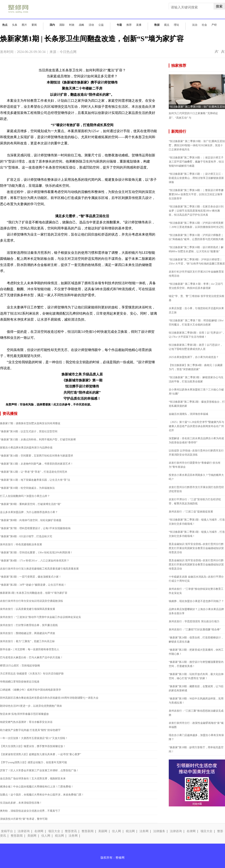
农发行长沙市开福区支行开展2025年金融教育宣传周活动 (196, 274)
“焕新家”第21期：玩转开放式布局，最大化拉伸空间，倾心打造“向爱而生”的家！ (196, 676)
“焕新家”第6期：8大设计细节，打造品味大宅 (26, 536)
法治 (195, 25)
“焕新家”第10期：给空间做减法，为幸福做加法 (27, 488)
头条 (15, 25)
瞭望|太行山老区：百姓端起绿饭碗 (20, 666)
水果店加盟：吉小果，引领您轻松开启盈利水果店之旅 (196, 310)
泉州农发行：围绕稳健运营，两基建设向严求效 (28, 633)
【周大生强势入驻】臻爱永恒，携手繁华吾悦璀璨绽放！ (33, 746)
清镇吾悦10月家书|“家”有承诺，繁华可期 (24, 819)
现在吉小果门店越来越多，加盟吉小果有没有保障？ (196, 737)
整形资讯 (71, 831)
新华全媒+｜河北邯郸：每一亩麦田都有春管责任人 (30, 649)
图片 (24, 25)
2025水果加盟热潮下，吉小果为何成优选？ (194, 357)
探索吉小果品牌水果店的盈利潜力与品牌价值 (26, 448)
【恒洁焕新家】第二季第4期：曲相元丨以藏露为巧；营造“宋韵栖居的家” (196, 367)
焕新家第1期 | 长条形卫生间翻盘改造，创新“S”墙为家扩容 (34, 593)
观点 (167, 25)
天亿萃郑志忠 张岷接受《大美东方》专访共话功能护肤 (32, 674)
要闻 (34, 25)
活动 (91, 25)
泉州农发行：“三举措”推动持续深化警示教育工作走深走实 (196, 591)
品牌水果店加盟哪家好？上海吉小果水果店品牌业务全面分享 (196, 611)
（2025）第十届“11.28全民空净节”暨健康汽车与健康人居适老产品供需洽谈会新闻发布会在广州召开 (196, 426)
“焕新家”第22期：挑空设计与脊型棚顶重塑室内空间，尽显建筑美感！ (196, 664)
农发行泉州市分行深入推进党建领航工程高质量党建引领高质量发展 (39, 569)
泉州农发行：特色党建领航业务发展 (21, 544)
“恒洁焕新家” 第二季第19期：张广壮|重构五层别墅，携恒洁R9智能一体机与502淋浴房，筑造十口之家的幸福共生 (197, 145)
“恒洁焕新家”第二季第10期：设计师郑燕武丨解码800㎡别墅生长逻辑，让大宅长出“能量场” (196, 249)
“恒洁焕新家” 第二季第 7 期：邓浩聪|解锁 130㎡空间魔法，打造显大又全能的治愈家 (196, 323)
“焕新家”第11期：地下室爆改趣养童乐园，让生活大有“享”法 (35, 480)
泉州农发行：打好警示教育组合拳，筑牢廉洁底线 (29, 625)
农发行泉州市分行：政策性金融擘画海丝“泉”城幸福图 (196, 725)
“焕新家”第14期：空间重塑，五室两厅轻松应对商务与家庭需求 (37, 456)
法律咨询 (24, 831)
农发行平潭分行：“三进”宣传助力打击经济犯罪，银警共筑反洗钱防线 (195, 501)
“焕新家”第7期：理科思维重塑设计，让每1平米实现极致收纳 (35, 528)
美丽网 (103, 831)
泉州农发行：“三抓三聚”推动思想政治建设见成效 (196, 713)
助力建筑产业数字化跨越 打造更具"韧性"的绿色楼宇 (30, 730)
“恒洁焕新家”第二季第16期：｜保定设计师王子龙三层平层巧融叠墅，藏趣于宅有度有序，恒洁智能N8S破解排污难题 (196, 162)
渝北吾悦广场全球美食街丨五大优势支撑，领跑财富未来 (33, 779)
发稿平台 (7, 831)
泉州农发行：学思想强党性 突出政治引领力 (194, 621)
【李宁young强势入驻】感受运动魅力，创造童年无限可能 (33, 762)
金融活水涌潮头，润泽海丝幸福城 (188, 414)
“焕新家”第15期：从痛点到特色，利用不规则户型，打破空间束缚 (38, 440)
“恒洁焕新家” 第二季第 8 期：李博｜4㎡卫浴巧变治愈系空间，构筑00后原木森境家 (196, 286)
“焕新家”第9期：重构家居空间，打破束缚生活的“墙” (31, 504)
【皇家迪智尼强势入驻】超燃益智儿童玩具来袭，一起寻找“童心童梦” (40, 754)
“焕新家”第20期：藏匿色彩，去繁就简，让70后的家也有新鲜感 (196, 688)
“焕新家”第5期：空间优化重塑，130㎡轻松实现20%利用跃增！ (36, 553)
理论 (176, 25)
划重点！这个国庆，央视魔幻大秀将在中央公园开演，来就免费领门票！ (42, 795)
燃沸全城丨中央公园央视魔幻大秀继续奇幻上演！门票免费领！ (37, 787)
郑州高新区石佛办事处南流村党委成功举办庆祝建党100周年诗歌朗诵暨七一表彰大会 (49, 698)
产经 (214, 25)
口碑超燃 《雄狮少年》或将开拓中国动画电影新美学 (31, 690)
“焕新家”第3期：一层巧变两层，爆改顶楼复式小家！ (31, 577)
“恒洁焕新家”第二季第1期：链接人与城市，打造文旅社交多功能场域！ (197, 522)
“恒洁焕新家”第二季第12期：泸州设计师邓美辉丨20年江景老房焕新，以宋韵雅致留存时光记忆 (196, 225)
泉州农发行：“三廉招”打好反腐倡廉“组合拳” (195, 630)
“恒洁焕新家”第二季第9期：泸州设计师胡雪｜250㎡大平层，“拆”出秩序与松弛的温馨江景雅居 (197, 262)
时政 (72, 25)
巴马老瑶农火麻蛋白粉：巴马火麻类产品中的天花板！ (31, 657)
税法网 (130, 831)
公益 (101, 25)
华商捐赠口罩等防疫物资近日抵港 (20, 682)
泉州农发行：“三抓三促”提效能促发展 (191, 512)
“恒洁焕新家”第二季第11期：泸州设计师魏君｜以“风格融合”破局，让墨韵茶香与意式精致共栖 (196, 237)
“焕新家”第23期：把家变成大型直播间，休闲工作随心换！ (196, 652)
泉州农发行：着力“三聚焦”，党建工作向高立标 (27, 641)
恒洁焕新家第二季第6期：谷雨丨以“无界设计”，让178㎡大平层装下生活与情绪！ (197, 335)
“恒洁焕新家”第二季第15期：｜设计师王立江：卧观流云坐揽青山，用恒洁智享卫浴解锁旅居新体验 (196, 178)
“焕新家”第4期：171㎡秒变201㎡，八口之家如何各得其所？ (35, 561)
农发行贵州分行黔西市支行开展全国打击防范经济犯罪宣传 (196, 489)
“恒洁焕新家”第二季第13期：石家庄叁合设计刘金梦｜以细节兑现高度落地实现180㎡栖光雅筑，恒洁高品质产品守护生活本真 (196, 211)
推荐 (129, 25)
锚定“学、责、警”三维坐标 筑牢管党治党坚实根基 (196, 298)
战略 (82, 25)
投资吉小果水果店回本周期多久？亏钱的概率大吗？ (196, 477)
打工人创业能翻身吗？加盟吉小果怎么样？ (25, 496)
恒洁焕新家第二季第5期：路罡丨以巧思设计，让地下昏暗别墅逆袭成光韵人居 (196, 347)
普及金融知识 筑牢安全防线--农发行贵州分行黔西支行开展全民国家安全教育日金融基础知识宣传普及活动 (196, 548)
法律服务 (159, 831)
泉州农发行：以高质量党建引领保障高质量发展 (28, 609)
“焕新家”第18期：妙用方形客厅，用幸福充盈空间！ (196, 749)
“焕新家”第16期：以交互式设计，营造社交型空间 (29, 431)
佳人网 (116, 831)
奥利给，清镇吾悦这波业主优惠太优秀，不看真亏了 (30, 811)
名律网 (39, 831)
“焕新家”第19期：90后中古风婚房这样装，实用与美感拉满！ (196, 701)
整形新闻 (88, 831)
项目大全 (54, 831)
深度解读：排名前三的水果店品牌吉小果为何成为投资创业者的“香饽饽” (196, 440)
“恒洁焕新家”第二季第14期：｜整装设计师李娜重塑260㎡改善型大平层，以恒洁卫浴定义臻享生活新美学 (196, 194)
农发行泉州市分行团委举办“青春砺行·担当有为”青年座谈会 (195, 465)
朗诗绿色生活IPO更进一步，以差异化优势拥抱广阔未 (31, 706)
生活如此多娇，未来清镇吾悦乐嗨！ (21, 803)
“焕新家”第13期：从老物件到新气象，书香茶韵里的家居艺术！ (37, 464)
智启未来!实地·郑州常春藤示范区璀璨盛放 (24, 714)
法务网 (144, 831)
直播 (139, 25)
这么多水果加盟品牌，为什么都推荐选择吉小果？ (29, 512)
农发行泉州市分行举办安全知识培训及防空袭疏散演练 (31, 601)
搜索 (219, 6)
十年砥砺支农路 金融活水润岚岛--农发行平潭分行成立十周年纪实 (196, 579)
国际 (62, 25)
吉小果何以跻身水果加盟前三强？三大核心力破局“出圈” (196, 392)
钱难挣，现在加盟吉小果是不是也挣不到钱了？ (196, 601)
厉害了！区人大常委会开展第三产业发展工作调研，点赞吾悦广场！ (39, 770)
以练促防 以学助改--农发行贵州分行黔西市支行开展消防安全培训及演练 (196, 453)
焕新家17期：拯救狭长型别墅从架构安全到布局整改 (30, 423)
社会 (204, 25)
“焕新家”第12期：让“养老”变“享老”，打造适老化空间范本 (34, 472)
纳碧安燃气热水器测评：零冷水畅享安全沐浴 (26, 722)
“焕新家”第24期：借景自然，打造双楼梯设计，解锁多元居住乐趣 (196, 640)
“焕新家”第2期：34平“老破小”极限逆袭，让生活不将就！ (33, 585)
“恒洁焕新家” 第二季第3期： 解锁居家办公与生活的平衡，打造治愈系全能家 (196, 379)
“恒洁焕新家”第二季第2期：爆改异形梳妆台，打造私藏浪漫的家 (197, 404)
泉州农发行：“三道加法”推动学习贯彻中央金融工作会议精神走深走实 (40, 617)
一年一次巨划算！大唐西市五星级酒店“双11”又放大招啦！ (34, 738)
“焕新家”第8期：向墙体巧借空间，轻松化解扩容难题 (31, 520)
